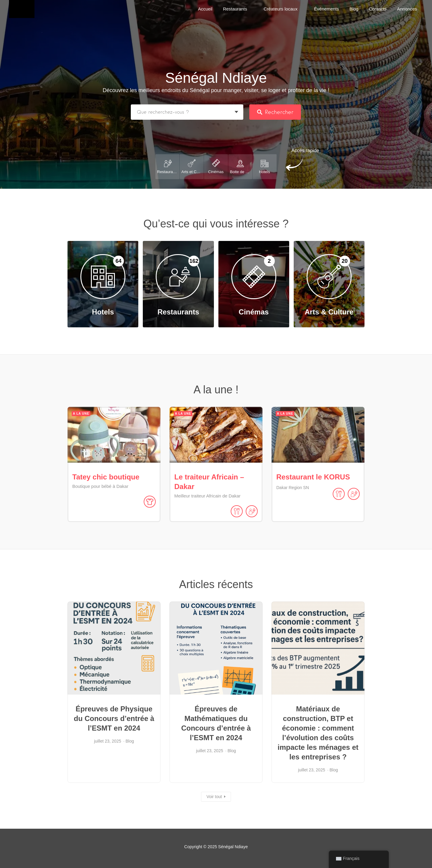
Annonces (407, 9)
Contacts (378, 9)
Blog (354, 9)
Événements (327, 9)
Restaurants (235, 9)
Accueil (205, 9)
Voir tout (214, 797)
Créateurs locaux (281, 9)
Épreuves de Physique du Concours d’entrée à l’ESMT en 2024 (114, 718)
